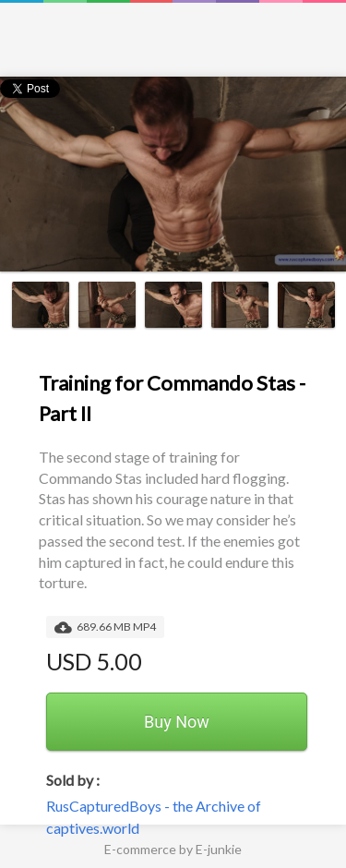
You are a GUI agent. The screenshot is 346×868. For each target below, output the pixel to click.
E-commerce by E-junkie (173, 849)
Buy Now (177, 722)
